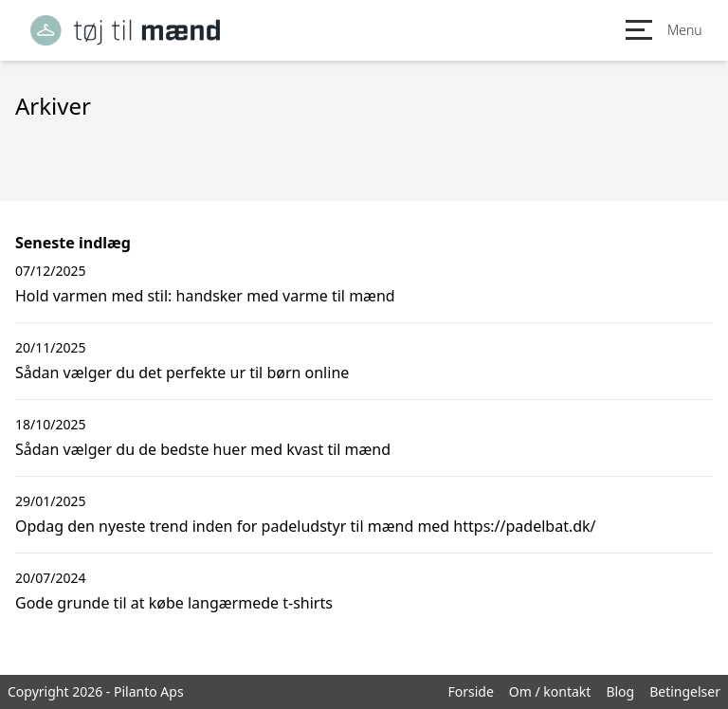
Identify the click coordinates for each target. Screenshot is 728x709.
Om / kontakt (550, 691)
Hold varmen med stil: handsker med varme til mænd (205, 296)
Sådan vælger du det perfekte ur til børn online (182, 373)
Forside (470, 691)
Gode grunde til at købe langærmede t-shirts (174, 603)
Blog (620, 691)
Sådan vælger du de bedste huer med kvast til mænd (203, 449)
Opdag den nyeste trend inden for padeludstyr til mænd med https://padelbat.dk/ (306, 526)
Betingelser (685, 691)
